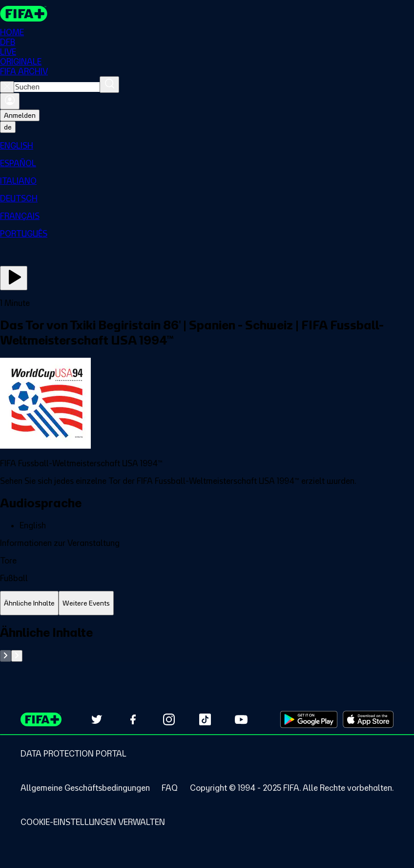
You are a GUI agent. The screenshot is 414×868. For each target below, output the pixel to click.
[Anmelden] (10, 101)
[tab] (29, 603)
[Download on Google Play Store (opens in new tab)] (309, 719)
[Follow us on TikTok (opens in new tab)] (205, 719)
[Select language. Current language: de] (8, 127)
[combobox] (57, 87)
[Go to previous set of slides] (6, 656)
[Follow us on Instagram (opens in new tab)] (169, 719)
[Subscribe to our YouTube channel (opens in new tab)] (241, 719)
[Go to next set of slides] (17, 656)
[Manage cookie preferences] (93, 822)
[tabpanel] (207, 643)
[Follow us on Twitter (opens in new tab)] (97, 719)
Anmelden (20, 115)
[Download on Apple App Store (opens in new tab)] (368, 719)
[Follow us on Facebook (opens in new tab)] (133, 719)
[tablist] (207, 603)
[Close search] (7, 87)
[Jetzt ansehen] (14, 278)
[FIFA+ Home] (24, 14)
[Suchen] (109, 85)
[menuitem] (207, 146)
